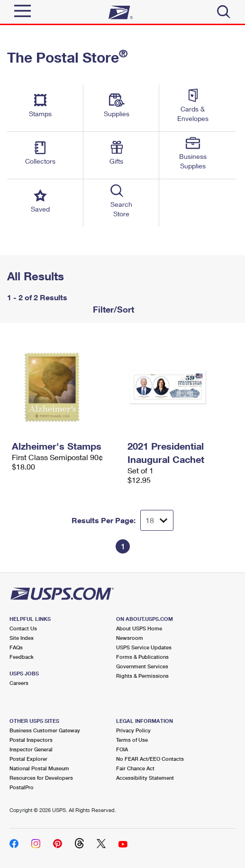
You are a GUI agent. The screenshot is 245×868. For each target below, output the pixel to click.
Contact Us (23, 628)
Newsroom (130, 638)
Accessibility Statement (145, 778)
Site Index (22, 638)
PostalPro (22, 787)
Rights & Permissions (142, 676)
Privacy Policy (133, 730)
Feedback (22, 657)
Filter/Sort (112, 309)
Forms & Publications (142, 657)
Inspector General (31, 749)
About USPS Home (139, 628)
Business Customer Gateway (45, 730)
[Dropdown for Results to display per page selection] (157, 520)
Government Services (142, 666)
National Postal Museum (39, 768)
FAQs (16, 647)
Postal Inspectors (31, 740)
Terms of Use (132, 740)
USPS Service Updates (144, 647)
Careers (19, 683)
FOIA (122, 749)
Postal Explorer (28, 759)
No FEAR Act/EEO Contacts (150, 759)
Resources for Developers (41, 778)
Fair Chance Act (135, 768)
